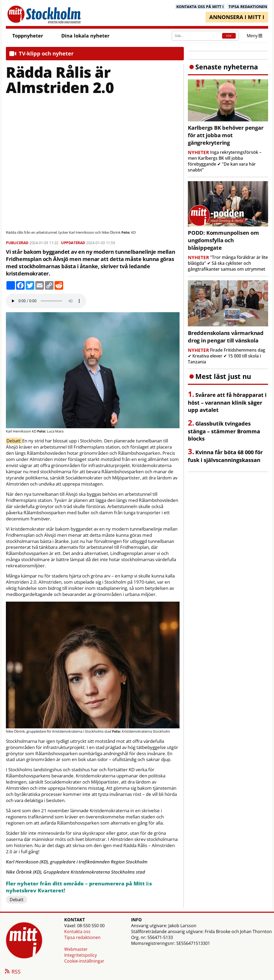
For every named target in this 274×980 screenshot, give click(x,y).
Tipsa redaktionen (82, 937)
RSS (12, 972)
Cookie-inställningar (84, 961)
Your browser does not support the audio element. (46, 301)
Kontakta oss (77, 931)
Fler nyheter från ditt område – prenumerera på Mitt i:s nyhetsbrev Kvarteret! (79, 887)
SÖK (229, 36)
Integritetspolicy (81, 955)
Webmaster (76, 949)
